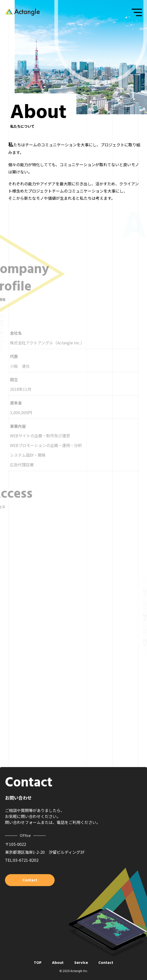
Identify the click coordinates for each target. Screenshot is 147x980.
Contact (106, 963)
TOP (38, 963)
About (58, 963)
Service (81, 963)
